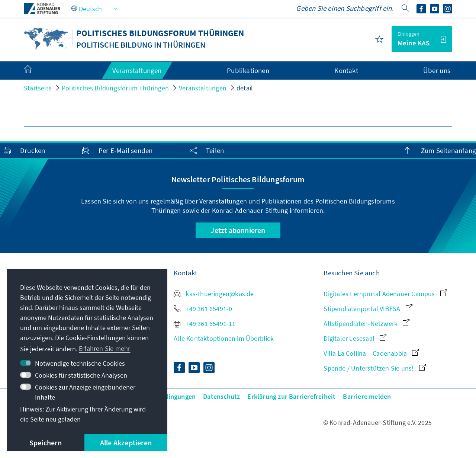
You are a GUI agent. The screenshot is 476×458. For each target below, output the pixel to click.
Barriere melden (367, 396)
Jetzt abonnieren (238, 230)
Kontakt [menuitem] (346, 70)
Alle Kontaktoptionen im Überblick (224, 338)
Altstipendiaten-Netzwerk (366, 324)
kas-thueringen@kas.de (214, 294)
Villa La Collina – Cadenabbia (371, 353)
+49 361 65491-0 (203, 309)
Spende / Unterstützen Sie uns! (374, 368)
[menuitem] (35, 71)
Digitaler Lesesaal (355, 338)
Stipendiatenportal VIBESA (368, 309)
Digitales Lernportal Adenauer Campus (385, 294)
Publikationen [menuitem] (248, 70)
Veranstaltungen (203, 88)
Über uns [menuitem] (437, 70)
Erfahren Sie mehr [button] (104, 348)
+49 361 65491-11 (205, 324)
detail (245, 88)
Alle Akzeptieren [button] (126, 443)
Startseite (38, 88)
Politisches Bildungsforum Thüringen (115, 88)
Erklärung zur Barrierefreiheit (291, 396)
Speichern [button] (46, 443)
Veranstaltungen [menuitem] (137, 70)
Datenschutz (221, 396)
